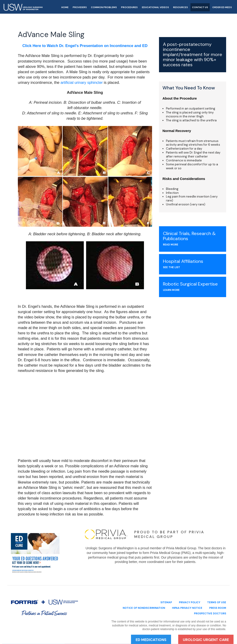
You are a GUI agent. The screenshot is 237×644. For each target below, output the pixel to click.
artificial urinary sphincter (81, 82)
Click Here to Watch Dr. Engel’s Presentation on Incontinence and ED (85, 46)
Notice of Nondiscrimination (144, 607)
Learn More (171, 290)
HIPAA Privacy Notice (187, 607)
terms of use (217, 601)
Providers (80, 8)
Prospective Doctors (210, 612)
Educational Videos (155, 8)
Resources (181, 8)
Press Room (218, 607)
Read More (171, 245)
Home (65, 8)
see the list (172, 267)
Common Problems (104, 8)
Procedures (129, 8)
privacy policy (190, 601)
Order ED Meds (222, 8)
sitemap (166, 601)
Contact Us (200, 8)
